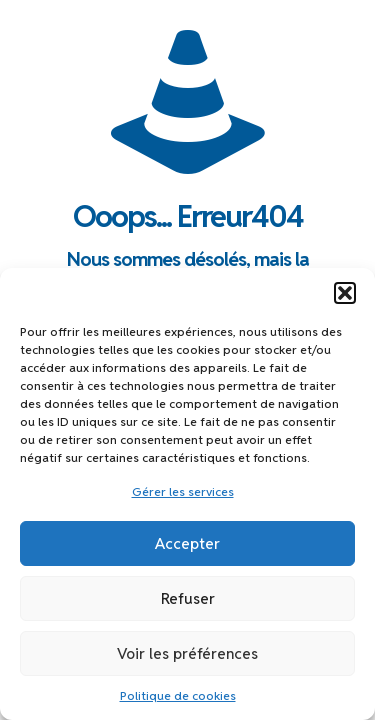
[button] (345, 293)
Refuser (188, 598)
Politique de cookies (178, 695)
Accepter (187, 543)
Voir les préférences (187, 653)
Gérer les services (183, 491)
